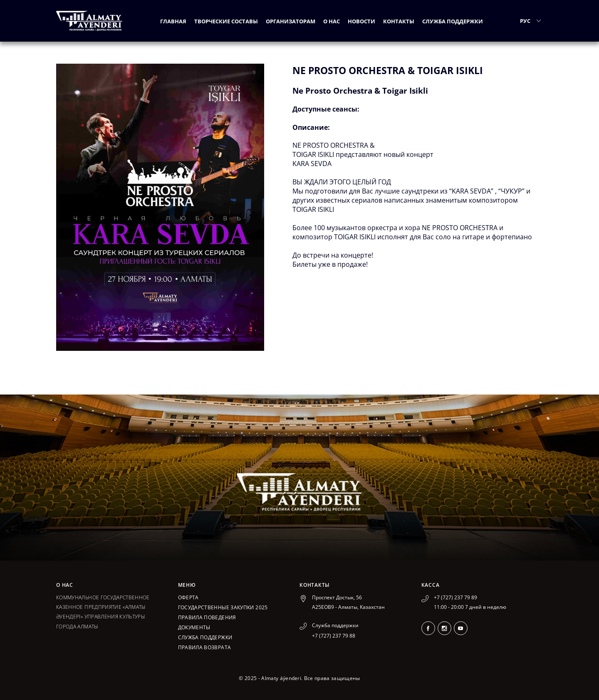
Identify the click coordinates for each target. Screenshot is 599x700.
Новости (361, 21)
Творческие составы (226, 21)
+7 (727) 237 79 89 (455, 597)
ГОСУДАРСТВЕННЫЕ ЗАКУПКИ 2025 (223, 607)
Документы (194, 627)
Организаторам (291, 21)
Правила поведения (207, 617)
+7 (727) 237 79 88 (334, 636)
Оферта (188, 597)
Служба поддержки (453, 21)
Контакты (399, 21)
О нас (332, 21)
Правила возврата (205, 647)
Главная (173, 21)
